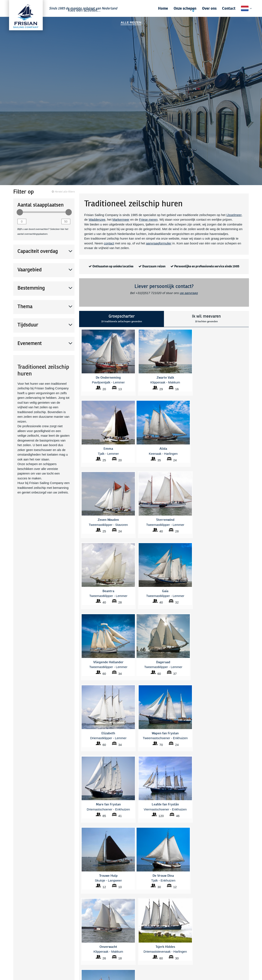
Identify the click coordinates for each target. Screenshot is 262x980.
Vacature (247, 934)
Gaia (117, 950)
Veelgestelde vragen (83, 915)
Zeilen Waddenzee (171, 915)
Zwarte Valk (166, 964)
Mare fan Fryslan (125, 960)
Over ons (209, 8)
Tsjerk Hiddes (167, 946)
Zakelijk (14, 920)
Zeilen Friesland (125, 929)
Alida (73, 946)
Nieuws (248, 924)
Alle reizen (131, 22)
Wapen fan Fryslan (171, 955)
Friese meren (148, 219)
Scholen (14, 915)
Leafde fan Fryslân (126, 955)
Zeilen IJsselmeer (126, 924)
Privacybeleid (244, 939)
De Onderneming (81, 960)
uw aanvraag (189, 293)
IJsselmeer (234, 215)
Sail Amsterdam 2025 (172, 924)
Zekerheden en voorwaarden (234, 929)
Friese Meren (18, 964)
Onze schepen (185, 8)
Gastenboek (245, 920)
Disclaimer (246, 943)
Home (163, 8)
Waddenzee (97, 219)
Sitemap (248, 948)
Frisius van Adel (125, 946)
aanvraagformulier (159, 243)
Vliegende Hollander (172, 950)
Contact (229, 8)
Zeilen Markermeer (127, 915)
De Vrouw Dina (80, 964)
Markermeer (121, 219)
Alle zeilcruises (80, 924)
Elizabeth (76, 969)
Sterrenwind (122, 969)
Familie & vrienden (21, 924)
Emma (74, 974)
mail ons (182, 853)
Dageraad (77, 955)
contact (109, 243)
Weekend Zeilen (125, 920)
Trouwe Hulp (123, 974)
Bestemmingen (80, 920)
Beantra (75, 950)
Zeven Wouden (168, 960)
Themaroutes (167, 929)
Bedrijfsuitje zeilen (82, 929)
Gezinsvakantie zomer (173, 920)
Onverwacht (122, 964)
